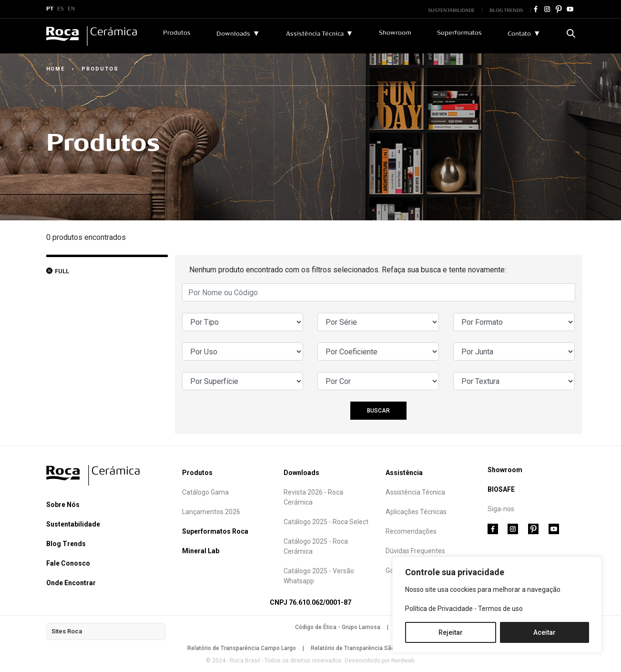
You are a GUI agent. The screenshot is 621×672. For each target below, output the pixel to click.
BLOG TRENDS (506, 10)
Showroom (395, 33)
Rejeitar (451, 632)
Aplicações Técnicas (416, 512)
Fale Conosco (68, 563)
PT (50, 9)
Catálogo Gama (205, 492)
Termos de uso (500, 609)
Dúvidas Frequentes (415, 551)
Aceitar (545, 632)
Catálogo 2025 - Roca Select (326, 522)
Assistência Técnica (315, 34)
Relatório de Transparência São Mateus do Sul (372, 648)
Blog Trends (66, 544)
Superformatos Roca (215, 531)
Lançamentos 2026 (211, 512)
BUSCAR (378, 411)
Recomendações (411, 531)
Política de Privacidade (439, 609)
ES (61, 9)
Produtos (177, 33)
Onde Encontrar (71, 583)
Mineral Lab (201, 551)
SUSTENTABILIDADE (451, 10)
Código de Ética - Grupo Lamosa (338, 627)
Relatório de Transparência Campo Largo (242, 648)
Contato (519, 34)
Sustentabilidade (73, 524)
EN (71, 9)
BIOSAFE (501, 489)
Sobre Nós (63, 505)
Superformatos (459, 33)
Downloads (233, 34)
